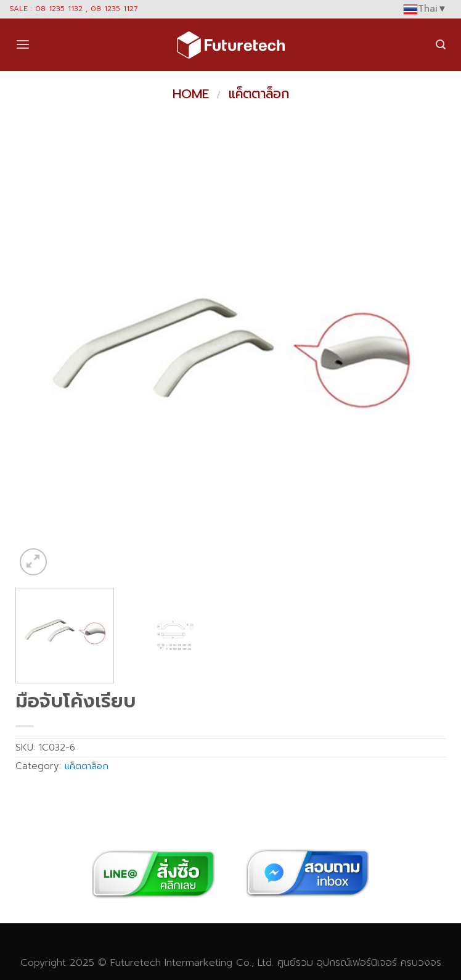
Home (191, 94)
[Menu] (23, 45)
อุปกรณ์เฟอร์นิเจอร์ (357, 962)
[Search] (441, 45)
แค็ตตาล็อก (259, 94)
